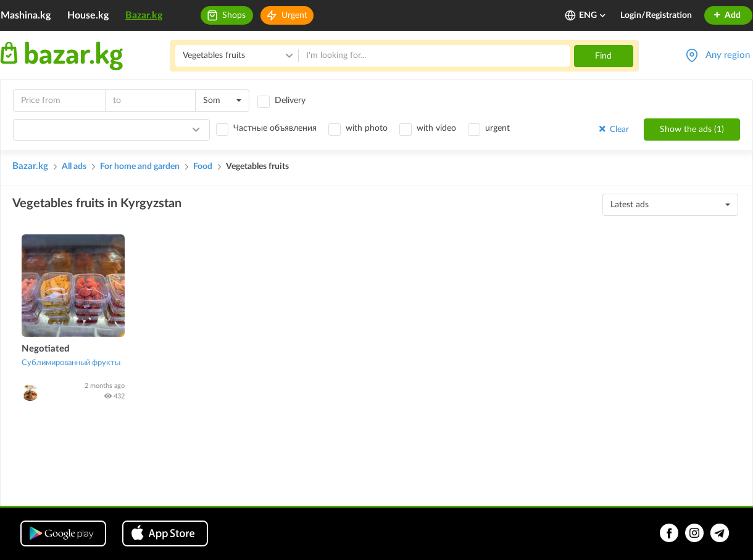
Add (727, 15)
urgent (497, 128)
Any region (728, 55)
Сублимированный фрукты (71, 363)
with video (436, 128)
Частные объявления (275, 128)
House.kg (88, 15)
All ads (74, 167)
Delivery (290, 101)
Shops (234, 15)
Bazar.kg (144, 15)
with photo (367, 128)
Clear (613, 129)
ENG (593, 15)
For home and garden (140, 167)
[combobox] (222, 101)
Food (203, 167)
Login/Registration (656, 15)
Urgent (294, 15)
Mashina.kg (26, 15)
